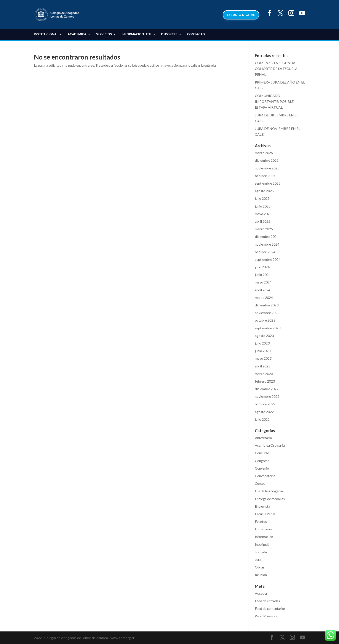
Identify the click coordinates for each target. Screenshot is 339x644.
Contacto (196, 34)
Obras (260, 567)
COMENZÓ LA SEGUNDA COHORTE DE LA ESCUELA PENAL (276, 68)
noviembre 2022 (267, 396)
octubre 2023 (265, 320)
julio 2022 (262, 419)
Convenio (262, 468)
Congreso (262, 461)
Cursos (260, 483)
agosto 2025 (264, 191)
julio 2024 (262, 267)
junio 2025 (263, 206)
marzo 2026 (264, 153)
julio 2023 (262, 343)
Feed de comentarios (270, 608)
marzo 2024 (264, 297)
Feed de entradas (267, 601)
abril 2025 (263, 221)
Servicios (104, 34)
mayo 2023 (263, 358)
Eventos (261, 521)
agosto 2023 (264, 336)
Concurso (262, 453)
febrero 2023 (265, 381)
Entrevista (262, 506)
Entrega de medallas (270, 499)
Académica (77, 34)
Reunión (261, 575)
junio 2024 (263, 275)
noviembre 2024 (267, 244)
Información (264, 537)
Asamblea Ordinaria (270, 445)
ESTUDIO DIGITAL (241, 15)
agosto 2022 (264, 412)
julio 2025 (262, 198)
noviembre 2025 (267, 168)
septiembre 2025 (268, 183)
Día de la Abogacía (269, 491)
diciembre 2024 (267, 236)
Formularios (264, 529)
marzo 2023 (264, 374)
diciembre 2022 (267, 389)
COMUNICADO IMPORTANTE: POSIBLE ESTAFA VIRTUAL (274, 101)
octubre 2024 (265, 252)
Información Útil (136, 34)
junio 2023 (263, 351)
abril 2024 (263, 290)
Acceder (261, 593)
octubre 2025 (265, 176)
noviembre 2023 (267, 313)
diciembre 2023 (267, 305)
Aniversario (263, 438)
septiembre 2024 (268, 259)
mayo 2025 (263, 214)
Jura (258, 559)
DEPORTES (169, 34)
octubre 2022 (265, 404)
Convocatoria (265, 476)
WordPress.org (266, 616)
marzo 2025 (264, 229)
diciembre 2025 (267, 160)
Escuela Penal (265, 514)
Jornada (261, 552)
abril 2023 (263, 366)
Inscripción (263, 544)
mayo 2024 (263, 282)
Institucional (46, 34)
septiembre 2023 (268, 328)
